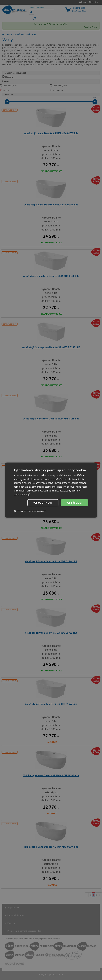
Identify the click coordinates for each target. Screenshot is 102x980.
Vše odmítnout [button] (43, 503)
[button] (30, 511)
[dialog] (51, 490)
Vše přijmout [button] (74, 503)
